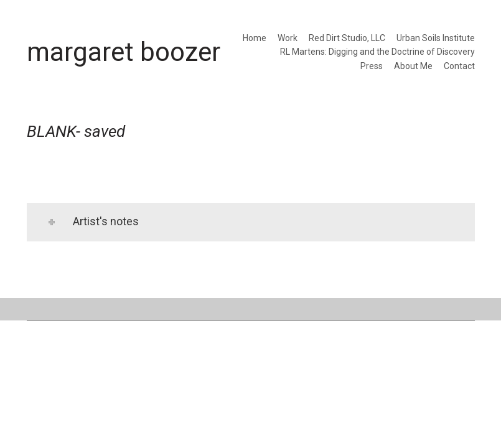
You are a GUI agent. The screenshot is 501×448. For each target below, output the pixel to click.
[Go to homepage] (124, 52)
